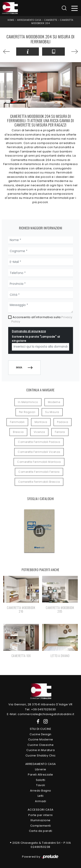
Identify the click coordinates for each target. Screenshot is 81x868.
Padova (63, 422)
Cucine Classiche (40, 745)
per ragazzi (27, 412)
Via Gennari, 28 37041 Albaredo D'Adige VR (40, 704)
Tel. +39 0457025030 (40, 709)
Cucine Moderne (41, 739)
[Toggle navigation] (75, 8)
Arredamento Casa (29, 20)
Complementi (41, 826)
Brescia (18, 432)
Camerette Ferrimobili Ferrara (39, 472)
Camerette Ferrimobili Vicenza (39, 452)
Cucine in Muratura (40, 750)
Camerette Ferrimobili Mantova (39, 462)
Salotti (41, 780)
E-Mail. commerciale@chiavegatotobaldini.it (40, 714)
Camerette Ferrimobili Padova (39, 442)
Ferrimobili (17, 422)
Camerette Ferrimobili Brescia (39, 482)
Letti (41, 796)
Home (11, 20)
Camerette (51, 20)
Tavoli (40, 785)
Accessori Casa (41, 810)
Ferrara (60, 432)
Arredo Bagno (41, 791)
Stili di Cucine (41, 729)
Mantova (41, 422)
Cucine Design (40, 734)
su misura (52, 412)
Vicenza (39, 432)
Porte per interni (40, 815)
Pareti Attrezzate (40, 775)
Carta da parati (41, 831)
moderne (54, 402)
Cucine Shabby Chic (41, 755)
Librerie (41, 769)
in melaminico (28, 402)
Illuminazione (40, 820)
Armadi (40, 801)
